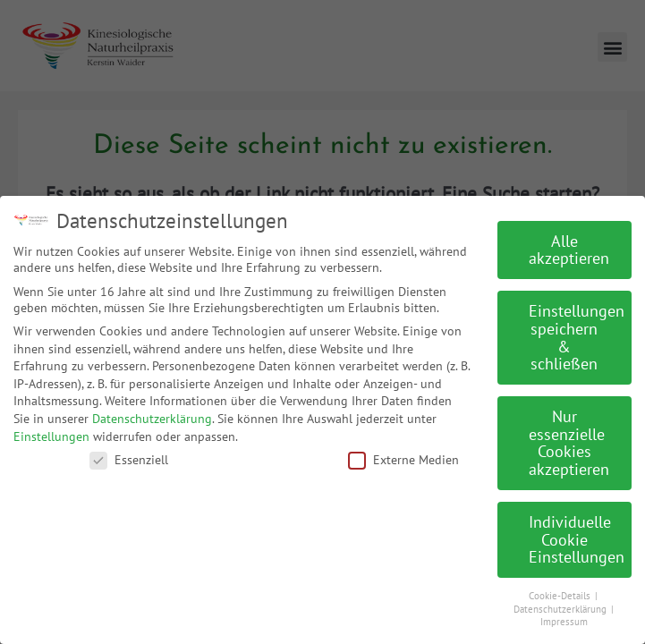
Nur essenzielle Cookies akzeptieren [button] (569, 437)
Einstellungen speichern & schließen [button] (577, 332)
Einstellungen (51, 430)
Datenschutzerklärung (152, 412)
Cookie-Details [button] (561, 589)
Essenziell (129, 454)
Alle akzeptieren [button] (569, 244)
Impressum (564, 616)
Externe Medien (403, 454)
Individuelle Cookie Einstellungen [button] (577, 533)
